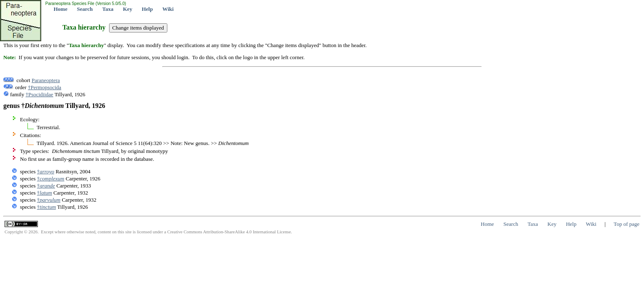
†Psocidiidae (39, 94)
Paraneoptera (46, 80)
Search (85, 9)
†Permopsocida (45, 87)
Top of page (627, 224)
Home (61, 9)
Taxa (108, 9)
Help (147, 9)
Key (127, 9)
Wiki (168, 9)
